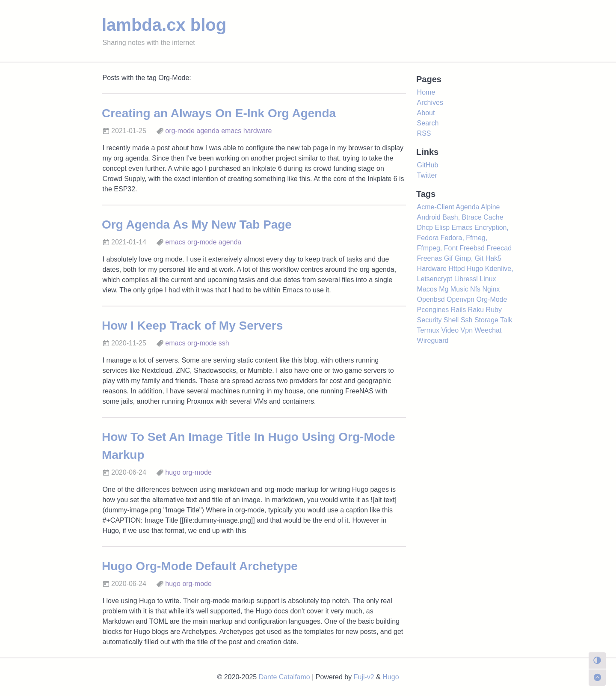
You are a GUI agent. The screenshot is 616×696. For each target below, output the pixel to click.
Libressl (466, 279)
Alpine (490, 207)
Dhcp (425, 228)
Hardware (432, 269)
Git (479, 258)
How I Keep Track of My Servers (192, 326)
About (426, 113)
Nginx (491, 289)
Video (450, 330)
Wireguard (433, 341)
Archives (430, 103)
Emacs (462, 228)
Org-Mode (492, 299)
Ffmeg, (477, 238)
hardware (258, 131)
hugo (173, 472)
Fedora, (452, 238)
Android (429, 217)
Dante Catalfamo (284, 677)
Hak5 (493, 258)
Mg (444, 289)
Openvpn (461, 299)
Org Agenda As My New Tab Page (197, 225)
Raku (476, 310)
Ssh (467, 320)
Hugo (475, 269)
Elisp (442, 228)
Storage (486, 320)
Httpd (456, 269)
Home (426, 92)
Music (459, 289)
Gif (448, 258)
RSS (424, 133)
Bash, (451, 217)
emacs (231, 131)
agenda (208, 131)
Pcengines (433, 310)
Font (451, 248)
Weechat (488, 330)
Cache (493, 217)
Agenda (467, 207)
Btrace (472, 217)
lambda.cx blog (164, 25)
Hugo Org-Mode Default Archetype (200, 566)
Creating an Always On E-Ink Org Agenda (219, 113)
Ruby (494, 310)
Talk (506, 320)
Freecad (499, 248)
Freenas (430, 258)
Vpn (467, 330)
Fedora (428, 238)
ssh (224, 343)
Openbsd (431, 299)
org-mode (180, 131)
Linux (488, 279)
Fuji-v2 (364, 677)
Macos (427, 289)
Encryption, (492, 228)
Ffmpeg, (430, 248)
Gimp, (464, 258)
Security (429, 320)
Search (428, 123)
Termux (428, 330)
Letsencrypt (435, 279)
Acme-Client (436, 207)
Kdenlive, (499, 269)
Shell (451, 320)
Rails (459, 310)
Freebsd (472, 248)
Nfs (475, 289)
